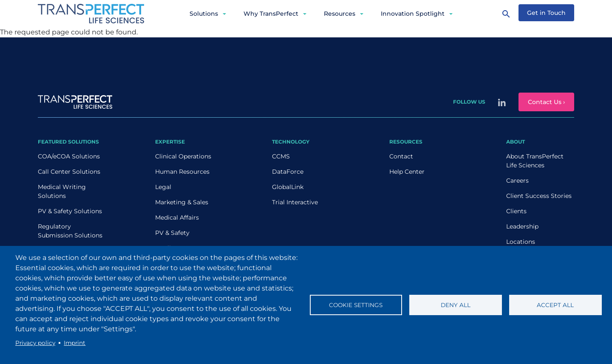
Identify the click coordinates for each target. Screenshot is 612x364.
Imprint (75, 343)
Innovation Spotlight (413, 14)
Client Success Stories (539, 196)
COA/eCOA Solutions (69, 156)
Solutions (204, 14)
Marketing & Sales (182, 202)
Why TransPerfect (271, 14)
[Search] (506, 14)
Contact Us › (546, 102)
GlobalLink (288, 187)
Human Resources (182, 172)
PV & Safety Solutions (70, 211)
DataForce (288, 172)
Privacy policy (35, 343)
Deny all (456, 305)
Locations (521, 242)
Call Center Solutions (69, 172)
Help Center (407, 172)
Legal (163, 187)
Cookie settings (356, 305)
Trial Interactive (295, 202)
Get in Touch (546, 13)
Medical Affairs (177, 217)
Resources (340, 14)
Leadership (522, 226)
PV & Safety (172, 233)
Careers (517, 181)
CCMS (281, 156)
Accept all (555, 305)
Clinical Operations (183, 156)
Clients (516, 211)
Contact (401, 156)
